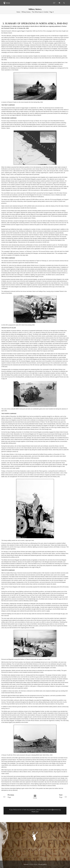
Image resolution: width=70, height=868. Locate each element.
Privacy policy (42, 864)
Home (18, 12)
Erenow (26, 864)
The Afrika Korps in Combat (40, 12)
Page (15, 796)
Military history (26, 12)
